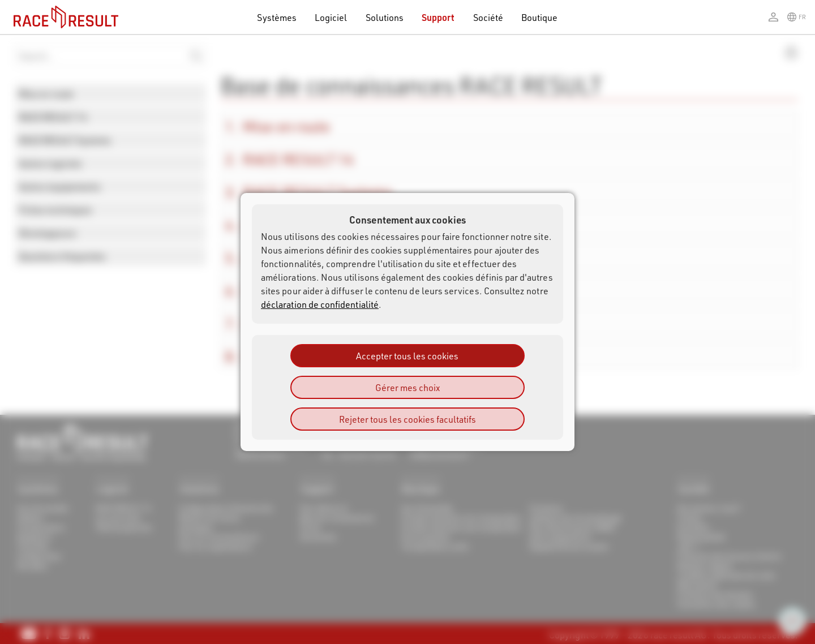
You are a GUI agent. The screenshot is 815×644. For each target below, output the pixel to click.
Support (438, 17)
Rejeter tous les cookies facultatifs (407, 419)
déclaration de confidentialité (320, 304)
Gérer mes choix (407, 387)
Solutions (385, 17)
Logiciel (331, 17)
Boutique (540, 17)
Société (488, 17)
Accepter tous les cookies (407, 356)
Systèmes (277, 17)
